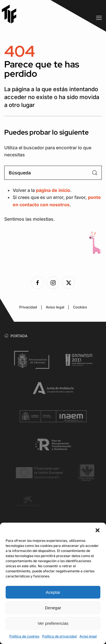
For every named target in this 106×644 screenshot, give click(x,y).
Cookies (80, 307)
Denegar (53, 608)
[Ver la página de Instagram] (53, 283)
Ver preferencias (53, 623)
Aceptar (53, 592)
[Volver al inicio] (11, 14)
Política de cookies (24, 636)
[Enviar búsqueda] (95, 173)
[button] (98, 530)
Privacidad (28, 307)
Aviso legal (88, 636)
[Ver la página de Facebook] (37, 283)
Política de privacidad (59, 636)
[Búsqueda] (53, 173)
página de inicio (53, 190)
